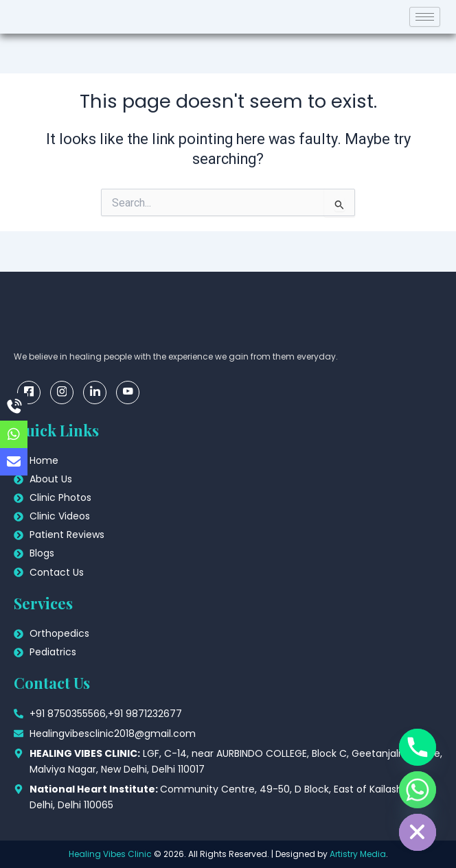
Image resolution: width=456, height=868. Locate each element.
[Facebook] (29, 392)
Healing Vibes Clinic (110, 854)
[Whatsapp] (418, 790)
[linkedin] (95, 392)
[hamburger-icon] (425, 17)
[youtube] (128, 392)
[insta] (62, 392)
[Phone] (418, 747)
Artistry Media (358, 854)
